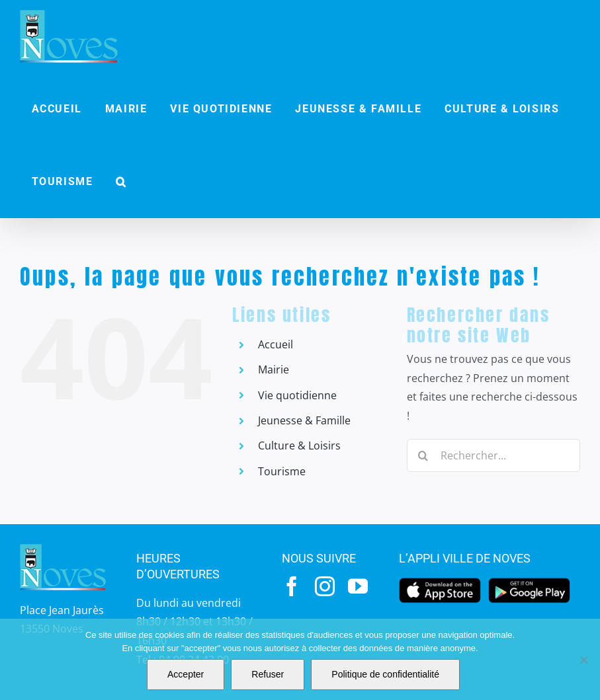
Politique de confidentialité (385, 674)
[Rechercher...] (493, 455)
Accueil (276, 344)
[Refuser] (583, 660)
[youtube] (358, 586)
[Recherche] (423, 455)
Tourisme (282, 471)
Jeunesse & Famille (304, 420)
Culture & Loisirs (299, 446)
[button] (122, 182)
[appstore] (440, 582)
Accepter (186, 674)
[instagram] (325, 586)
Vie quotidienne (297, 395)
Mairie (274, 369)
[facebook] (292, 586)
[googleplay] (530, 582)
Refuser (268, 674)
